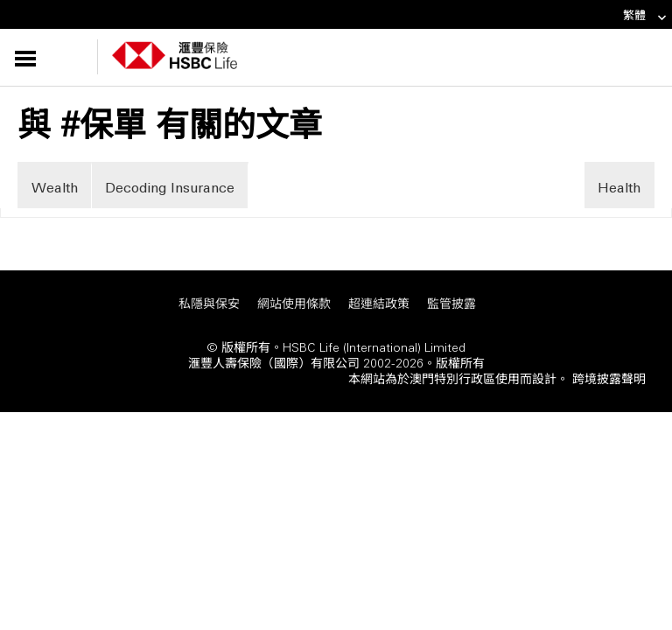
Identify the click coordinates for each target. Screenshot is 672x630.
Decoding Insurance (170, 187)
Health (619, 187)
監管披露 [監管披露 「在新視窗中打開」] (451, 303)
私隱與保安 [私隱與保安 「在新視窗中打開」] (209, 303)
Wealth (55, 187)
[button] (59, 57)
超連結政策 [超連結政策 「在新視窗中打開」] (379, 303)
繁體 (645, 15)
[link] (657, 18)
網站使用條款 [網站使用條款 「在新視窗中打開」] (294, 303)
